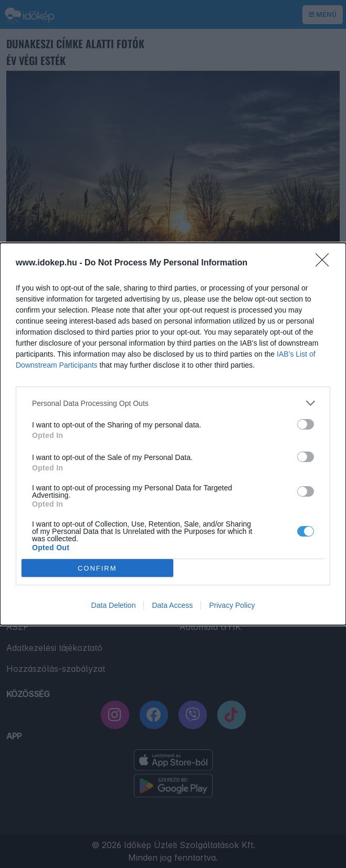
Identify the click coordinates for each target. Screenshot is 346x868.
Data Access (172, 605)
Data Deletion (114, 605)
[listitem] (173, 403)
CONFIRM (97, 568)
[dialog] (173, 434)
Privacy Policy (232, 605)
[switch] (306, 424)
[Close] (326, 263)
